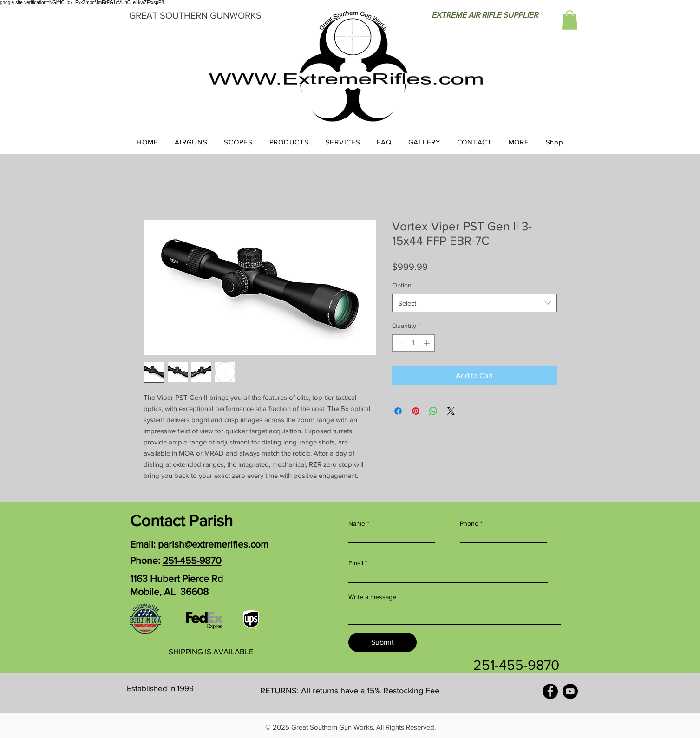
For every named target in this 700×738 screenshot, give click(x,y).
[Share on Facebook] (398, 411)
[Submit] (383, 642)
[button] (570, 20)
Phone (469, 523)
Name (357, 523)
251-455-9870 (192, 560)
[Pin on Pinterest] (416, 411)
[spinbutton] (413, 343)
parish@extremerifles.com (213, 544)
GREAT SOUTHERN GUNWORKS (195, 15)
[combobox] (474, 303)
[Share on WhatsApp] (433, 411)
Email (356, 563)
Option (402, 285)
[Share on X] (451, 411)
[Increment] (428, 343)
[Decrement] (399, 343)
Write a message (372, 597)
